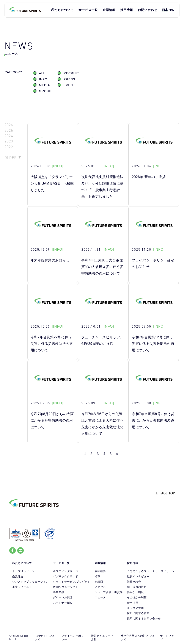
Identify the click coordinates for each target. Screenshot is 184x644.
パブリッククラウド (66, 577)
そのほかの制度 (137, 597)
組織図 (99, 582)
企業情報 (109, 10)
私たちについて (62, 10)
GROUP (45, 91)
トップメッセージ (24, 571)
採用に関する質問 (138, 613)
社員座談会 (134, 582)
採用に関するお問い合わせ (144, 619)
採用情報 (127, 10)
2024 (9, 136)
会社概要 (100, 571)
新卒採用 (133, 603)
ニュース (100, 597)
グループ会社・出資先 (109, 592)
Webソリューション (66, 587)
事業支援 (59, 592)
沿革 (98, 577)
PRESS (69, 79)
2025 (9, 131)
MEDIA (45, 85)
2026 (9, 125)
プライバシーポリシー (73, 638)
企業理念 (18, 577)
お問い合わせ (148, 10)
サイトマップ (167, 638)
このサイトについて (44, 638)
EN (172, 10)
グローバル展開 (63, 597)
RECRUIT (71, 73)
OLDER (11, 158)
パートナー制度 (63, 603)
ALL (42, 73)
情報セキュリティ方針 (102, 638)
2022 (9, 147)
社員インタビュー (138, 577)
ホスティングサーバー (67, 571)
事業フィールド (22, 587)
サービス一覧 (88, 10)
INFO (43, 79)
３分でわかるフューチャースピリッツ (151, 571)
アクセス (100, 587)
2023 (9, 141)
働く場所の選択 (137, 587)
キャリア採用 (135, 608)
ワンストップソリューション (31, 582)
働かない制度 (135, 592)
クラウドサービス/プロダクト (72, 582)
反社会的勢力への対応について (137, 638)
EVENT (69, 85)
